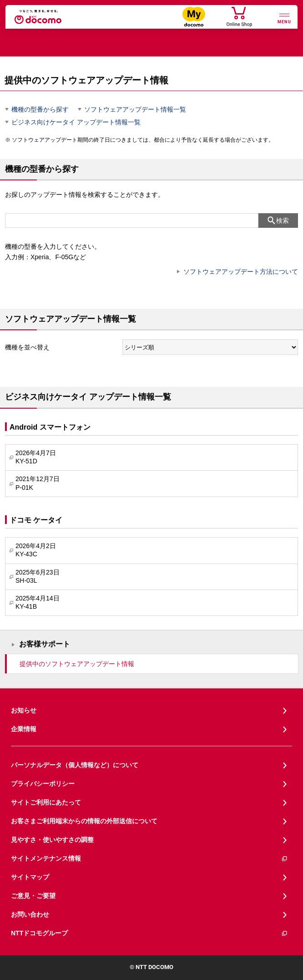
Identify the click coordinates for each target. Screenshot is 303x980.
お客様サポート (45, 644)
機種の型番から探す (40, 109)
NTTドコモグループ (149, 933)
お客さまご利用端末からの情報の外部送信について (84, 821)
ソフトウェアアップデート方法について (241, 272)
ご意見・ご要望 (33, 896)
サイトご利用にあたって (46, 802)
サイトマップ (30, 877)
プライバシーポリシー (43, 784)
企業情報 (24, 729)
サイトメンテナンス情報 (149, 859)
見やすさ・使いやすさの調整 (52, 840)
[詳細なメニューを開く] (284, 18)
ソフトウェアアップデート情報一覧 (135, 109)
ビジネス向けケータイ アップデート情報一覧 (76, 122)
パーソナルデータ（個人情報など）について (75, 765)
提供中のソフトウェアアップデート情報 (77, 664)
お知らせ (24, 710)
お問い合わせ (30, 914)
